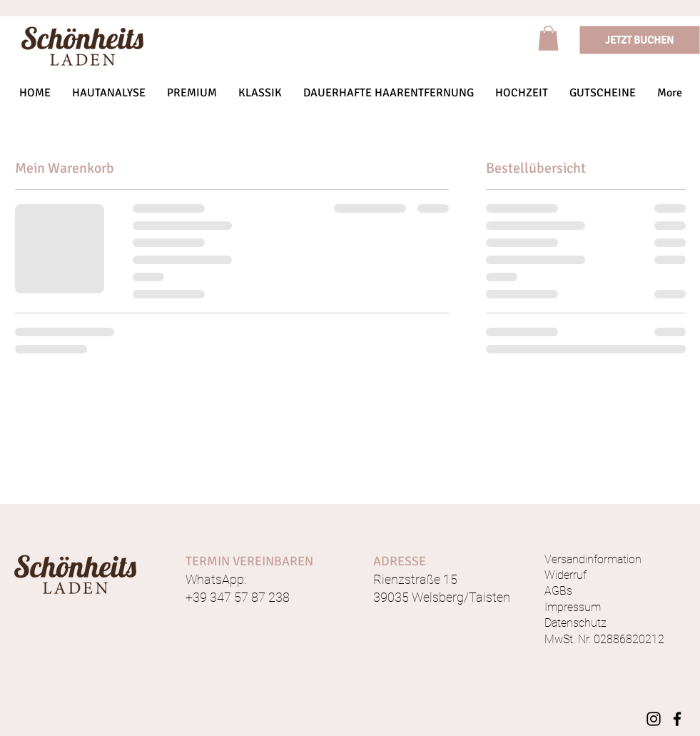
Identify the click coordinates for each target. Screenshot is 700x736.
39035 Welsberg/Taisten (442, 597)
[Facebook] (677, 719)
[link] (548, 38)
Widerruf (565, 575)
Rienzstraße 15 (415, 579)
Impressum (573, 607)
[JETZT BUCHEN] (640, 40)
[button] (192, 93)
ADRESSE (400, 561)
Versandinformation (593, 559)
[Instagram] (654, 719)
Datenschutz (575, 623)
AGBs (558, 591)
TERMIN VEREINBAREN (249, 561)
